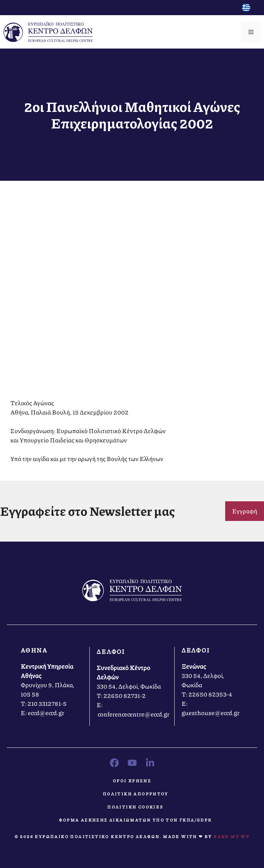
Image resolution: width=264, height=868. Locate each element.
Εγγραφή (245, 511)
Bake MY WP (232, 836)
